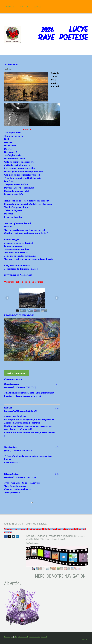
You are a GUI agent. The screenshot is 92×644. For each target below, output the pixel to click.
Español (38, 7)
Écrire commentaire (17, 373)
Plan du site (44, 637)
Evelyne (8, 408)
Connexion (85, 639)
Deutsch (24, 7)
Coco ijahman (11, 384)
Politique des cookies (35, 637)
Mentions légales (9, 637)
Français (10, 7)
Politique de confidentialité (21, 637)
